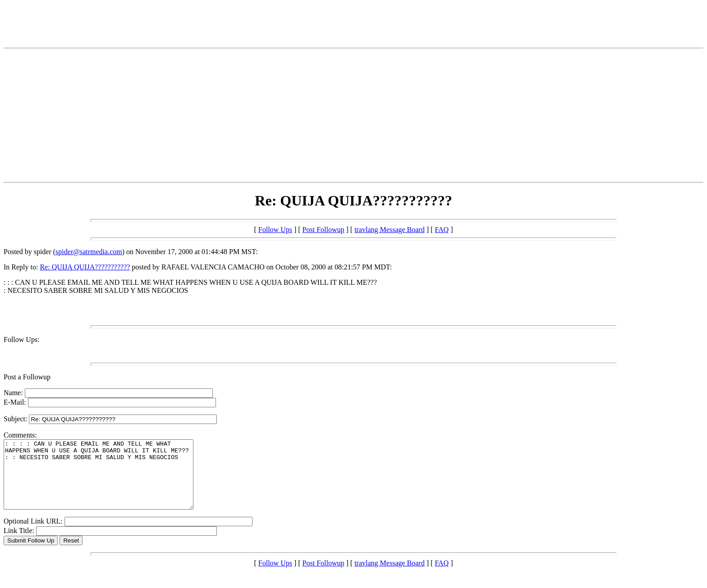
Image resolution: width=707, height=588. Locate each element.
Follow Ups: (22, 340)
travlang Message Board (390, 230)
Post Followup (324, 230)
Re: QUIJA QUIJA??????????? (85, 267)
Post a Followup (27, 377)
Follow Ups (275, 230)
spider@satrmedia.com (89, 252)
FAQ (442, 230)
